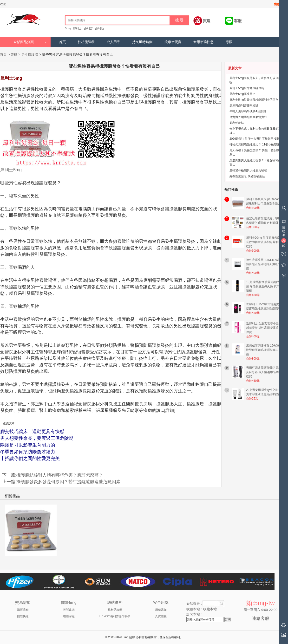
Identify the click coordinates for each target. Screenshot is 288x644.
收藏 (3, 4)
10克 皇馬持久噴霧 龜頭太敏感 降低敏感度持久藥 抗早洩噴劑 (264, 286)
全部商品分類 (30, 42)
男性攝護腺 (30, 54)
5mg (68, 28)
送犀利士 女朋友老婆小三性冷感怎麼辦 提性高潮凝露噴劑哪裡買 (265, 328)
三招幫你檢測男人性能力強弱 (248, 171)
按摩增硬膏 (173, 42)
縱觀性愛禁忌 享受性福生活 (247, 176)
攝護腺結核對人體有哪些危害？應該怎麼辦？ (60, 475)
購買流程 (23, 610)
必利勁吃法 (237, 123)
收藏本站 (210, 609)
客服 (238, 21)
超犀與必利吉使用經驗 (244, 105)
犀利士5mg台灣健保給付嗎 (247, 88)
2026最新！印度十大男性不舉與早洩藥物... (257, 139)
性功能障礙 (86, 42)
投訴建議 (69, 610)
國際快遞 (23, 616)
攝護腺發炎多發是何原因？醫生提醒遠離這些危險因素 (68, 482)
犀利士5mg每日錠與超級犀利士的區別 (254, 100)
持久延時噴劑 (142, 42)
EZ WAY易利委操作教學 (115, 616)
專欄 (229, 42)
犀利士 (77, 28)
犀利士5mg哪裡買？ (242, 94)
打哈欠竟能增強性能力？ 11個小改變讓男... (257, 145)
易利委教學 (115, 610)
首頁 (62, 42)
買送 (207, 21)
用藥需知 (161, 610)
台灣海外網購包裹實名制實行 (248, 117)
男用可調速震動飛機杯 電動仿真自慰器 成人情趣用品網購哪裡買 (265, 372)
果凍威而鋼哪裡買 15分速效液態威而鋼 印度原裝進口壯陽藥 (265, 350)
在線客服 (69, 616)
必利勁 (99, 28)
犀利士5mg (11, 170)
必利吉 (88, 28)
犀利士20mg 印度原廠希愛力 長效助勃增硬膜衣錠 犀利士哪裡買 (265, 242)
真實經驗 (161, 616)
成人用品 (113, 42)
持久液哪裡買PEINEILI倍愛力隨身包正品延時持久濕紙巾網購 (265, 264)
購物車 (278, 4)
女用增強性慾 (203, 42)
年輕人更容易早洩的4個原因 (248, 111)
